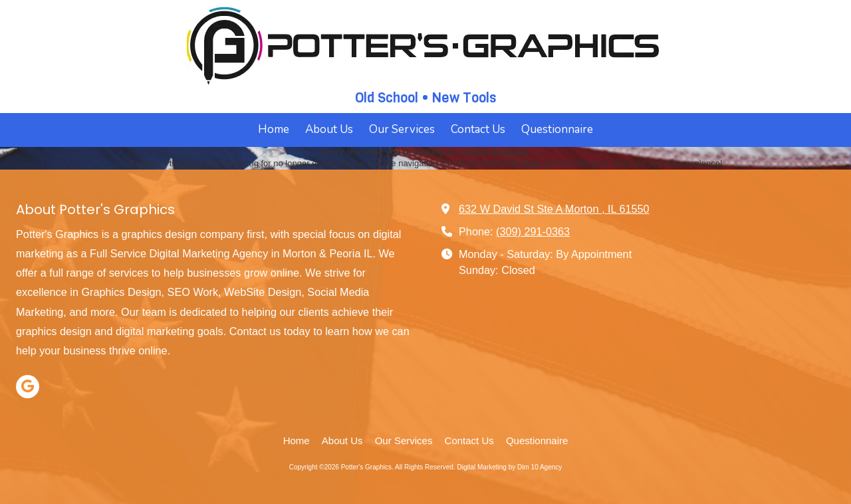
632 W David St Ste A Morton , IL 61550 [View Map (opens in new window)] (554, 209)
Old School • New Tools (425, 98)
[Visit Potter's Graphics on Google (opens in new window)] (28, 387)
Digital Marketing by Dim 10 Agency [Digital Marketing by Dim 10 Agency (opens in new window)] (509, 467)
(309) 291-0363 (533, 231)
